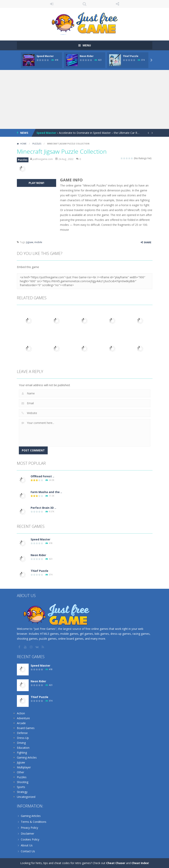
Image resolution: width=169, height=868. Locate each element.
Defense (22, 733)
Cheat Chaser (116, 863)
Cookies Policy (30, 839)
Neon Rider (87, 56)
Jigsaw (30, 242)
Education (23, 748)
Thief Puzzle (131, 56)
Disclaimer (27, 834)
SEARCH (85, 4)
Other (21, 772)
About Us (27, 845)
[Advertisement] (84, 99)
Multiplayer (24, 767)
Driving (21, 743)
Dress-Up (23, 738)
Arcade (21, 723)
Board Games (26, 728)
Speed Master (45, 56)
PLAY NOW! (36, 183)
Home (23, 144)
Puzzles (37, 144)
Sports (21, 787)
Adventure (23, 718)
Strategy (22, 792)
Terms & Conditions (34, 822)
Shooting (23, 782)
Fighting (22, 753)
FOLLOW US (117, 4)
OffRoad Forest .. (42, 476)
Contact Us (28, 851)
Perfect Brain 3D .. (43, 508)
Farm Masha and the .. (46, 492)
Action (21, 713)
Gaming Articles (27, 757)
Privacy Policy (29, 828)
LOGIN (52, 4)
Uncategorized (26, 797)
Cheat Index (140, 863)
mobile (38, 242)
